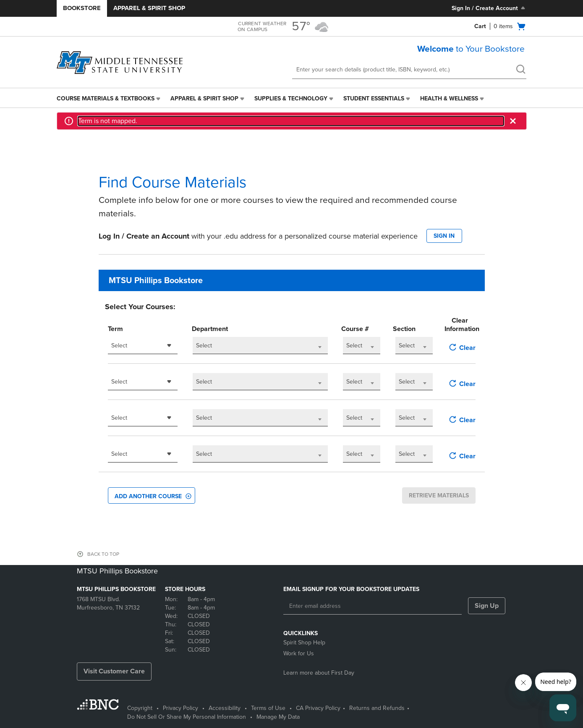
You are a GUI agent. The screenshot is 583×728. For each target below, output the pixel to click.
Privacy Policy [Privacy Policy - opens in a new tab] (180, 708)
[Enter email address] (373, 606)
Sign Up (487, 606)
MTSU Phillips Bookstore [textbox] (156, 281)
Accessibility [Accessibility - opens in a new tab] (225, 708)
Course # (355, 329)
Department (210, 329)
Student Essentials (374, 99)
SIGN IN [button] (444, 236)
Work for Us (299, 653)
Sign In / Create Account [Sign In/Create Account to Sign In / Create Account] (489, 8)
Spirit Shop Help (304, 643)
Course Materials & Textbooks (106, 99)
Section (404, 329)
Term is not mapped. (108, 121)
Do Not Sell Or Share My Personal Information (187, 717)
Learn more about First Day (319, 673)
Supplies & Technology (291, 99)
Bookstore (82, 8)
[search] (520, 70)
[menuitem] (109, 99)
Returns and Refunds (377, 708)
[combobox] (143, 346)
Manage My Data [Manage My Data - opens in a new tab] (278, 717)
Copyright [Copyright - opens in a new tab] (140, 708)
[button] (514, 121)
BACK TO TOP (103, 554)
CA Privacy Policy (318, 708)
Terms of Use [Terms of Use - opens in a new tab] (268, 708)
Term (115, 329)
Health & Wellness (449, 99)
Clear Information (460, 325)
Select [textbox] (119, 346)
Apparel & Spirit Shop (149, 8)
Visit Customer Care (114, 671)
